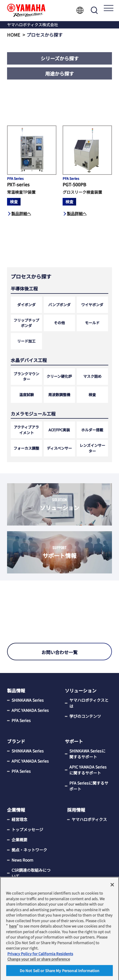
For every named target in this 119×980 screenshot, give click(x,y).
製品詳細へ (21, 213)
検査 (92, 395)
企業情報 (16, 810)
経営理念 (19, 819)
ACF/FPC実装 (59, 430)
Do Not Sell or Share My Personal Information (60, 973)
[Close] (112, 887)
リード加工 (26, 341)
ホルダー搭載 (92, 430)
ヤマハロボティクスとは (89, 703)
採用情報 (76, 810)
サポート (74, 741)
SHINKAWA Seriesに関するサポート (87, 754)
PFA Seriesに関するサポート (89, 786)
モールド (92, 323)
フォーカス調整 (26, 448)
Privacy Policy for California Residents (40, 956)
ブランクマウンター (26, 377)
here (13, 928)
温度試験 (27, 395)
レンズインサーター (92, 448)
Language (80, 10)
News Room (22, 860)
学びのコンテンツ (85, 716)
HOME (14, 35)
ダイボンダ (26, 305)
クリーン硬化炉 (59, 376)
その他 (59, 323)
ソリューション (81, 690)
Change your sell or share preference (39, 961)
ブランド (16, 741)
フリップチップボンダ (26, 323)
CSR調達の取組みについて (31, 873)
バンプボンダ (59, 305)
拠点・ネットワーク (29, 850)
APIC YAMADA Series (30, 710)
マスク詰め (92, 376)
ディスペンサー (59, 448)
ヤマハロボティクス (89, 819)
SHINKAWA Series (28, 700)
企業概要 (19, 840)
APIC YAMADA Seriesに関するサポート (88, 770)
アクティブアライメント (26, 430)
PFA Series (21, 720)
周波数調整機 (59, 395)
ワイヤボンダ (92, 305)
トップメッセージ (27, 829)
